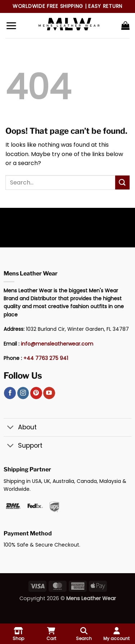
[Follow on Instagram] (23, 393)
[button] (11, 26)
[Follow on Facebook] (10, 393)
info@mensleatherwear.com (57, 344)
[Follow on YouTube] (49, 393)
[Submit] (122, 182)
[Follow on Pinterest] (36, 393)
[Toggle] (11, 428)
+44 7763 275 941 (46, 358)
